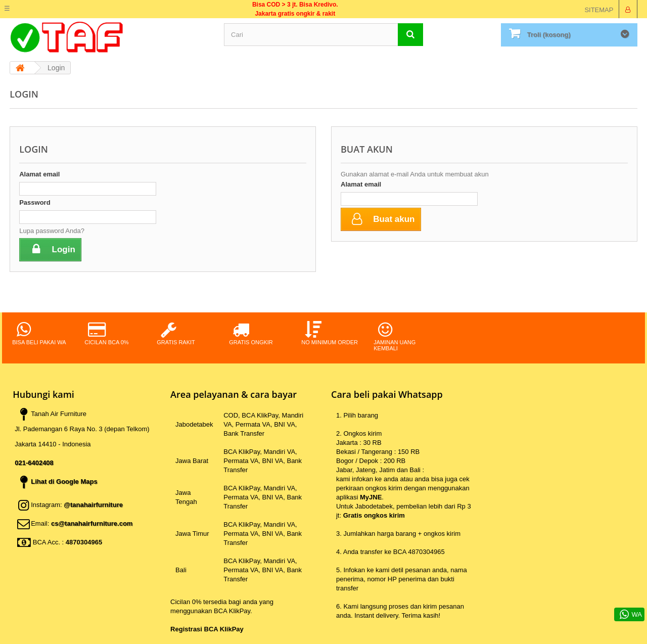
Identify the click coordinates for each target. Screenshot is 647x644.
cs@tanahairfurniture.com (92, 523)
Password (35, 202)
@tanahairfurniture (93, 505)
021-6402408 (34, 463)
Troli (549, 35)
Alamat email (39, 174)
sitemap (599, 10)
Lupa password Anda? (52, 231)
